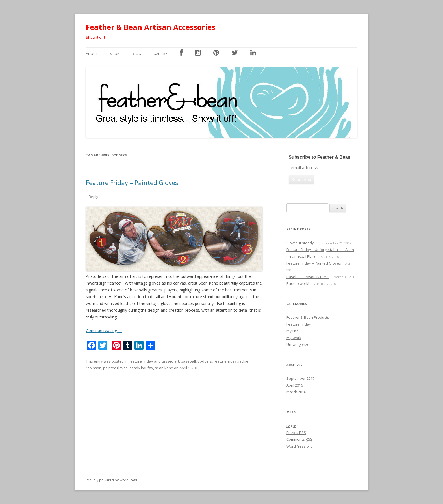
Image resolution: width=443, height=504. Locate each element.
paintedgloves (115, 368)
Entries (296, 433)
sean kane (164, 368)
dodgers (205, 361)
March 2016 (296, 392)
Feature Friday (141, 361)
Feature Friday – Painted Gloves (132, 182)
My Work (294, 338)
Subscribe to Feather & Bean (320, 157)
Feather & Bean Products (308, 317)
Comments (299, 439)
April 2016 (295, 385)
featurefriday (225, 361)
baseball (188, 361)
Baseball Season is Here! (308, 277)
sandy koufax (141, 368)
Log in (291, 426)
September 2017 (300, 378)
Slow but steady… (302, 243)
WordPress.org (299, 446)
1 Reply (92, 197)
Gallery (160, 54)
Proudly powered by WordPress (112, 480)
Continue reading (104, 330)
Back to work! (298, 283)
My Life (293, 331)
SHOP (115, 54)
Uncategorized (299, 344)
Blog (136, 54)
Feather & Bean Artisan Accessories (151, 27)
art (177, 361)
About (92, 54)
